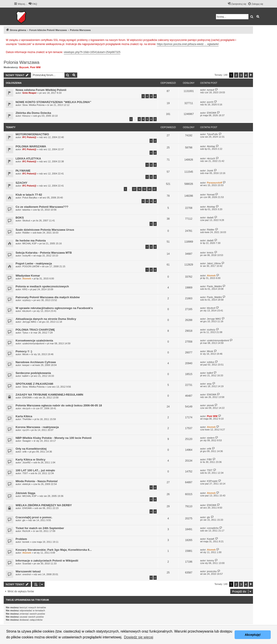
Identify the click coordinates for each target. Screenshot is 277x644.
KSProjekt (212, 481)
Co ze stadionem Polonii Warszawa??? (42, 207)
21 (155, 189)
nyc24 (25, 430)
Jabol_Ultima (214, 263)
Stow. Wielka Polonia (33, 105)
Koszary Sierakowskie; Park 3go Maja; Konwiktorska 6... (54, 550)
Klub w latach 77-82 (29, 195)
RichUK (26, 531)
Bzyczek (24, 67)
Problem (21, 539)
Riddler (26, 233)
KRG (25, 289)
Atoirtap (211, 146)
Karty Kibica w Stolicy (31, 460)
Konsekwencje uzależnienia (34, 341)
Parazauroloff (214, 183)
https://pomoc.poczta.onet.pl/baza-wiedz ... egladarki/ (188, 44)
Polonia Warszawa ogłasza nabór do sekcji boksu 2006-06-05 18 (59, 405)
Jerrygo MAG (29, 322)
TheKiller (27, 419)
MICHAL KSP (29, 243)
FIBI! (209, 459)
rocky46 (27, 256)
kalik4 (25, 376)
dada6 (210, 217)
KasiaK (211, 539)
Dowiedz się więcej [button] (139, 637)
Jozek (210, 171)
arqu (209, 384)
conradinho (213, 528)
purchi (210, 102)
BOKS (20, 218)
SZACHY (21, 183)
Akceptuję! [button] (253, 635)
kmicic (210, 253)
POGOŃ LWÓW (31, 266)
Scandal (27, 563)
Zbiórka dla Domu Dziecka (33, 113)
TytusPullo (212, 134)
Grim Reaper (29, 93)
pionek (210, 405)
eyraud (211, 90)
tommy (210, 560)
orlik (24, 452)
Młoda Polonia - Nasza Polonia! (37, 481)
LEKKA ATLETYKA (28, 159)
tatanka (26, 210)
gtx (24, 520)
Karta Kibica (24, 416)
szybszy (27, 300)
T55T (25, 473)
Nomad (211, 195)
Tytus (25, 333)
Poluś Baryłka (30, 198)
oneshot (27, 574)
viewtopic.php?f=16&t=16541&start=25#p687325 (92, 52)
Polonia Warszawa (22, 62)
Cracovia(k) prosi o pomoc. (34, 517)
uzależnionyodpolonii (33, 343)
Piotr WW (35, 67)
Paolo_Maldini (214, 286)
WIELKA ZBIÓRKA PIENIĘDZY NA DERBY (44, 505)
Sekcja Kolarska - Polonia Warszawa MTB (44, 253)
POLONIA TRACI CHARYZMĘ (35, 330)
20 (149, 189)
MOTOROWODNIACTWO (32, 134)
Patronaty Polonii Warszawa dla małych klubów (48, 297)
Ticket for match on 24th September (40, 528)
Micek (25, 354)
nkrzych (211, 158)
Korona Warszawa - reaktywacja (37, 427)
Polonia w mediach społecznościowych (42, 286)
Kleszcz (26, 116)
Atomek (27, 279)
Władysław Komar (28, 276)
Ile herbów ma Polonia (31, 241)
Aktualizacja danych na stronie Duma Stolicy (46, 319)
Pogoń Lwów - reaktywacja (34, 263)
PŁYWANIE (23, 171)
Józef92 (27, 462)
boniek (26, 542)
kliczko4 (27, 311)
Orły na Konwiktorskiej (31, 449)
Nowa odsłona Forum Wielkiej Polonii (41, 90)
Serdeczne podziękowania (33, 373)
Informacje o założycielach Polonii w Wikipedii (47, 561)
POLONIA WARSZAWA (31, 146)
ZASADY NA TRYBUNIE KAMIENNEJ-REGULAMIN (49, 395)
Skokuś (26, 221)
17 (134, 189)
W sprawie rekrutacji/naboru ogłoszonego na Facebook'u (54, 308)
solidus (211, 362)
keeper (26, 365)
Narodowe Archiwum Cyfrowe (36, 362)
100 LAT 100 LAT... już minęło (35, 470)
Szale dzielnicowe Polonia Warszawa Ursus (45, 230)
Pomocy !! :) (24, 351)
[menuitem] (33, 4)
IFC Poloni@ (29, 137)
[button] (251, 75)
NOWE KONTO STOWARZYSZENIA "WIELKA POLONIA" (53, 102)
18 (139, 189)
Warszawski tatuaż (28, 571)
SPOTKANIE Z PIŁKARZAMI (34, 384)
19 (144, 189)
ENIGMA (212, 113)
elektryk (26, 484)
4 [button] (246, 75)
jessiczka (212, 571)
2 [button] (236, 75)
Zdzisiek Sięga (25, 493)
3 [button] (241, 75)
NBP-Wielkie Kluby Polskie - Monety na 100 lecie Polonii (54, 438)
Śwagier (27, 441)
